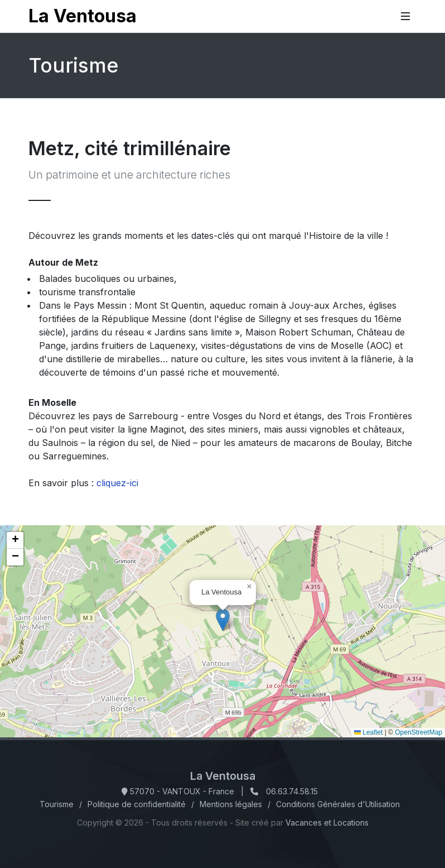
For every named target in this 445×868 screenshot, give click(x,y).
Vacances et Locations (327, 823)
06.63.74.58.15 (292, 791)
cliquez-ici (117, 483)
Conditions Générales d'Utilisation (338, 804)
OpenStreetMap (419, 732)
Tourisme (57, 804)
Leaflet (368, 732)
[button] (223, 620)
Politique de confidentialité (137, 804)
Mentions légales (231, 804)
